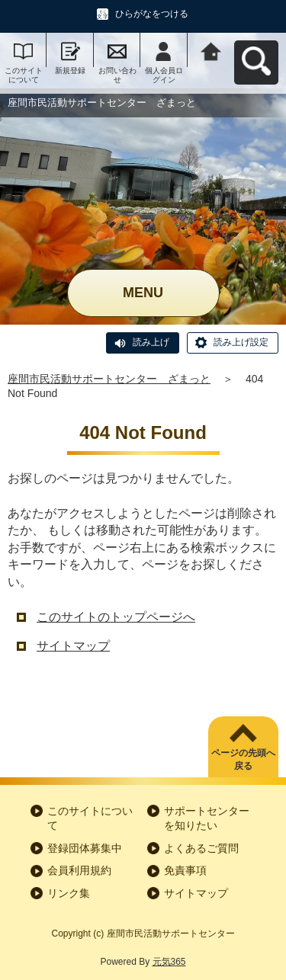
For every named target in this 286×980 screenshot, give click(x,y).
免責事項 (185, 870)
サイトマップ (73, 646)
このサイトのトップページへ (116, 617)
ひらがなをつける (152, 14)
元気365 (169, 962)
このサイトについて (24, 75)
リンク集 (69, 893)
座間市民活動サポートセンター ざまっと (109, 379)
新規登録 (70, 70)
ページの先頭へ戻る (243, 759)
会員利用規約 (79, 870)
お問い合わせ (117, 75)
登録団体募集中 (85, 848)
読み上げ (151, 342)
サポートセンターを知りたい (207, 818)
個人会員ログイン (164, 75)
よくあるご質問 (201, 848)
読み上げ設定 (241, 342)
